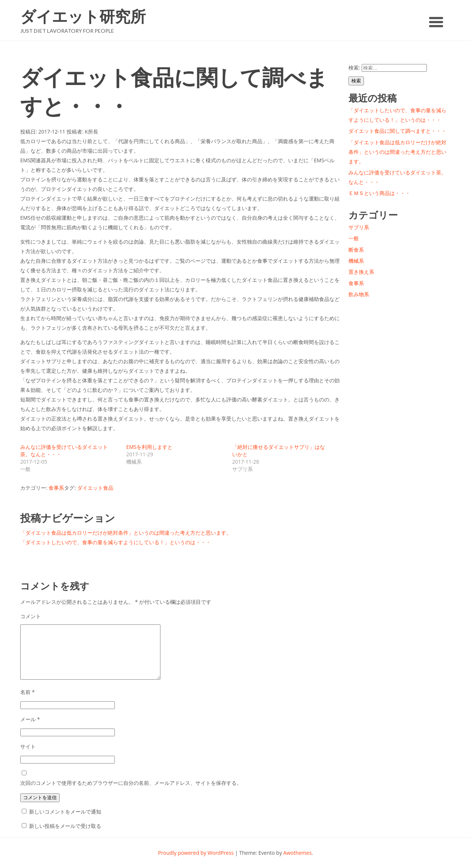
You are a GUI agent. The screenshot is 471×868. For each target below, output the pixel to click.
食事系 (56, 488)
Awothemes (298, 853)
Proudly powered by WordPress (196, 853)
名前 (27, 692)
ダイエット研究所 (83, 16)
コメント (31, 616)
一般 (354, 238)
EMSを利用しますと (149, 447)
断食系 (356, 250)
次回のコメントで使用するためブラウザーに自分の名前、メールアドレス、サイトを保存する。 (131, 783)
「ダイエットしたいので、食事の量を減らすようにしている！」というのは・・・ (116, 542)
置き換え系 (361, 272)
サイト (28, 746)
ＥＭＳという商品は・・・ (379, 193)
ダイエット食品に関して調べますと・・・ (397, 131)
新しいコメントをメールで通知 (65, 812)
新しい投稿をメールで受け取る (65, 826)
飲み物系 (359, 294)
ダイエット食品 (95, 488)
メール (30, 719)
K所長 (91, 132)
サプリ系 (359, 227)
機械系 (356, 261)
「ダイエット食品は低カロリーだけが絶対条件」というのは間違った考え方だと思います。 (126, 533)
